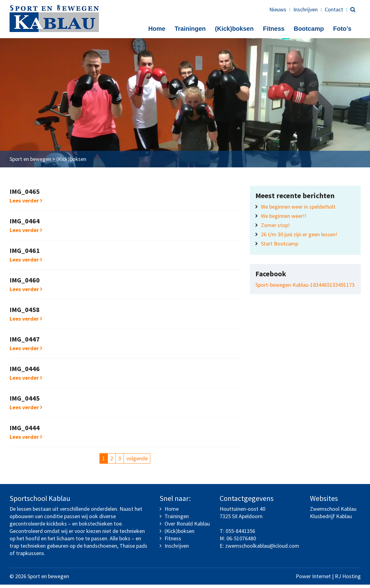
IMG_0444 (25, 431)
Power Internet (313, 580)
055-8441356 (240, 534)
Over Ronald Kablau (187, 527)
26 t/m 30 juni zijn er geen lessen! (299, 238)
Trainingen (190, 29)
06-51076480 (241, 542)
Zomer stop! (275, 228)
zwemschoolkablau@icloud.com (262, 549)
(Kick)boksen (234, 29)
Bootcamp (309, 29)
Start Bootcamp (280, 247)
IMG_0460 (25, 283)
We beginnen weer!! (284, 219)
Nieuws (278, 9)
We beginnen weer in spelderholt (298, 210)
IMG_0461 (25, 254)
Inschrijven (305, 9)
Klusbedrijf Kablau (331, 520)
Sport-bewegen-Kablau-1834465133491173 (305, 288)
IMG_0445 (25, 402)
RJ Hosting (348, 580)
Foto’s (342, 29)
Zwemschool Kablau (333, 512)
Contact (334, 9)
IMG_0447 (25, 342)
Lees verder (26, 204)
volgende (137, 462)
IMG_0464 (25, 224)
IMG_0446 (25, 372)
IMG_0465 (25, 195)
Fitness (274, 29)
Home (157, 29)
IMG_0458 (25, 313)
